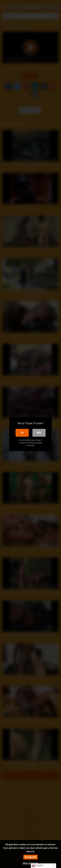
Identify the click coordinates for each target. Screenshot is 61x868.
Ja (22, 433)
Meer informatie (30, 863)
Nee (39, 433)
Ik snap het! (30, 857)
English (37, 866)
